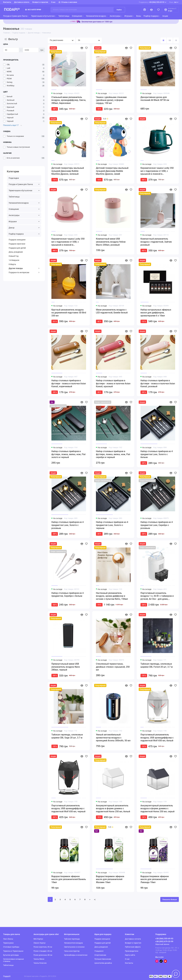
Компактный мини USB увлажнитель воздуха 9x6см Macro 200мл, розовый (111, 242)
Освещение (78, 16)
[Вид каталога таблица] (176, 40)
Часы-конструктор (72, 951)
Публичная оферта (133, 947)
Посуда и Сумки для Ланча (16, 16)
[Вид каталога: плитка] (163, 40)
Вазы (139, 16)
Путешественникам (103, 959)
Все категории (33, 10)
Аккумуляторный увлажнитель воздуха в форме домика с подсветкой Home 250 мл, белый (113, 809)
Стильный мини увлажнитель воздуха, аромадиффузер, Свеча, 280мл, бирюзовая (69, 100)
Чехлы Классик (40, 963)
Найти (119, 10)
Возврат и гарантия (40, 2)
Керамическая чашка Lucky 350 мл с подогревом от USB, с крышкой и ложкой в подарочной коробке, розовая (68, 242)
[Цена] (11, 50)
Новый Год (14, 256)
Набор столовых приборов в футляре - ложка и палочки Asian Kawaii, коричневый (69, 383)
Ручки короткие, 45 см (43, 947)
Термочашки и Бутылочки (44, 16)
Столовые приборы (11, 947)
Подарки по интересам (24, 272)
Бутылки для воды (11, 955)
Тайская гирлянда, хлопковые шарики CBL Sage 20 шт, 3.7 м (67, 736)
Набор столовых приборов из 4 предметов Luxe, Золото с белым (157, 454)
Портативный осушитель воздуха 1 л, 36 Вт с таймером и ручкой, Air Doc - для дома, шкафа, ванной (157, 596)
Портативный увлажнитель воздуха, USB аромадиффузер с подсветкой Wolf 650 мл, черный (68, 809)
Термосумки (8, 943)
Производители (132, 951)
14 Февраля (14, 260)
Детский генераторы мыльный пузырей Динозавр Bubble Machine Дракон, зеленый (68, 171)
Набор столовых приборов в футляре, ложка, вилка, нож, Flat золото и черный (68, 454)
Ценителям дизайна (103, 963)
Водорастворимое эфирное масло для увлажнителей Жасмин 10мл (110, 879)
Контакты (7, 2)
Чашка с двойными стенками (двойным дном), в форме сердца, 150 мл (111, 100)
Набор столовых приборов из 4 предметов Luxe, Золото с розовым (67, 525)
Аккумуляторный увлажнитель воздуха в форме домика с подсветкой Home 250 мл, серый (157, 809)
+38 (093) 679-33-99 (164, 941)
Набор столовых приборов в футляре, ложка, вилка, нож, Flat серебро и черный (113, 454)
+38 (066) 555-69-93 (153, 2)
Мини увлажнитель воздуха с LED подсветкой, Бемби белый (112, 311)
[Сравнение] (151, 10)
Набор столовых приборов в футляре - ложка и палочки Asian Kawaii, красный (113, 383)
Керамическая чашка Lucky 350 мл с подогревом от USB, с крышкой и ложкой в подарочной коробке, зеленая (157, 171)
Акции (165, 16)
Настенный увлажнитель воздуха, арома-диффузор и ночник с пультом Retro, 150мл (112, 596)
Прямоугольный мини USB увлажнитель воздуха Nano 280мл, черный (66, 667)
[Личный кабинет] (145, 10)
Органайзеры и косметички (76, 955)
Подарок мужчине (17, 244)
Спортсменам (100, 955)
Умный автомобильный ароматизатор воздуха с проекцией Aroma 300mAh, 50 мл (113, 738)
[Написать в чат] (176, 974)
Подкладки (14, 178)
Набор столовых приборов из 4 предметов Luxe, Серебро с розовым (157, 525)
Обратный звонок (162, 944)
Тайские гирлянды (72, 939)
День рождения (16, 252)
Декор (24, 228)
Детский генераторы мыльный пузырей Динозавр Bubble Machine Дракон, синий (112, 171)
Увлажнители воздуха (97, 16)
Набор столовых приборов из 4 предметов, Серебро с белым (67, 595)
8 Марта (12, 264)
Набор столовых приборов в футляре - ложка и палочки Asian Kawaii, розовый (158, 383)
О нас (53, 2)
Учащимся (99, 951)
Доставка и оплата (22, 2)
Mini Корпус (38, 939)
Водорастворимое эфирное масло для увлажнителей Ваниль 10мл (69, 879)
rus (174, 2)
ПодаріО (7, 976)
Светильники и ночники (74, 947)
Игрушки (129, 16)
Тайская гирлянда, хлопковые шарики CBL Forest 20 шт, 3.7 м (157, 665)
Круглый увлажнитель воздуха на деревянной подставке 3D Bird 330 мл (69, 313)
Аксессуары (116, 16)
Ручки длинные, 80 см (43, 955)
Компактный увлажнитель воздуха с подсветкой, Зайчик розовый (156, 242)
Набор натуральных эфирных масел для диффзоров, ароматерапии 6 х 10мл (156, 313)
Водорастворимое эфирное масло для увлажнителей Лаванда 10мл (155, 879)
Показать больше (170, 899)
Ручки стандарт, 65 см (43, 951)
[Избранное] (158, 10)
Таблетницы (64, 16)
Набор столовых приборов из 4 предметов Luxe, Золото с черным (112, 525)
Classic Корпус (40, 943)
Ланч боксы (8, 939)
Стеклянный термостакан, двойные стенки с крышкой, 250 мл (113, 667)
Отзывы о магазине (68, 2)
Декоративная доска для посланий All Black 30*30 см (155, 99)
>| (95, 899)
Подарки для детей (17, 248)
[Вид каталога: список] (170, 40)
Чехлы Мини (39, 959)
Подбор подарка (152, 16)
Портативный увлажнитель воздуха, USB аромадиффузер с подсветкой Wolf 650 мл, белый (157, 738)
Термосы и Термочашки (13, 951)
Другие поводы (24, 268)
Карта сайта (130, 955)
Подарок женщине (17, 240)
